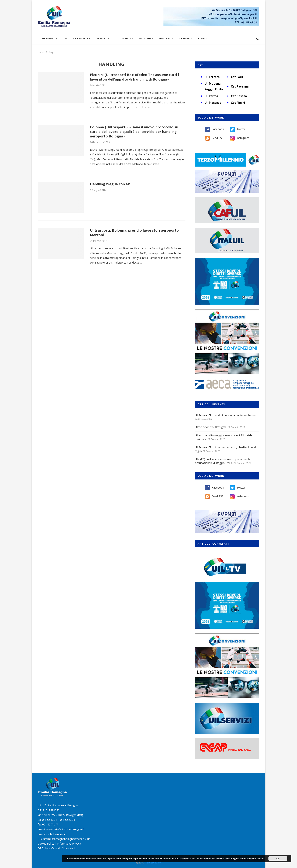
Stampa (184, 38)
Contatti (205, 38)
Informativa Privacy (69, 844)
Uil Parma (211, 96)
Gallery (165, 38)
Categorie (81, 38)
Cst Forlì (237, 77)
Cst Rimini (238, 103)
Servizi (101, 38)
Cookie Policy (46, 844)
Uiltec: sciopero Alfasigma (211, 427)
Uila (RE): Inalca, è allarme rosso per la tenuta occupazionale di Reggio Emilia (223, 461)
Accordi (145, 38)
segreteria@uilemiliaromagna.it (65, 829)
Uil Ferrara (212, 77)
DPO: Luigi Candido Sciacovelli (56, 848)
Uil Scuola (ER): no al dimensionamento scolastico (225, 415)
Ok (278, 859)
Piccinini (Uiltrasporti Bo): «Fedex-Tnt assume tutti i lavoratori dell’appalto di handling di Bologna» (134, 77)
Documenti (123, 38)
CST (65, 38)
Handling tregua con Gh (110, 184)
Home (41, 52)
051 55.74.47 (50, 824)
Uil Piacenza (213, 103)
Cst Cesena (239, 96)
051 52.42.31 (49, 820)
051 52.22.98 (67, 820)
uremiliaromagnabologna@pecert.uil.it (67, 839)
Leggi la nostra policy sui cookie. (248, 859)
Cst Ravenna (240, 86)
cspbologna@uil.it (57, 834)
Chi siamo (47, 38)
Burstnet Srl (154, 862)
